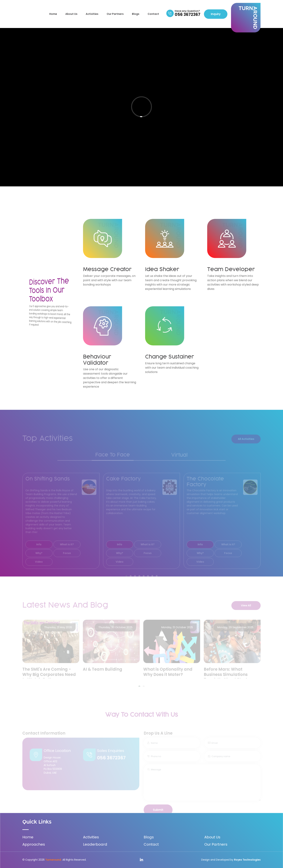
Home (53, 14)
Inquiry (216, 14)
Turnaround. (54, 860)
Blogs (136, 14)
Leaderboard (95, 844)
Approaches (34, 844)
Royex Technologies (247, 860)
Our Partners (115, 14)
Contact (153, 14)
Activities (92, 14)
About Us (71, 14)
